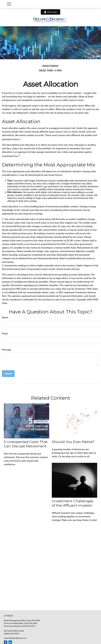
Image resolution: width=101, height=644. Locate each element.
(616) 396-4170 (28, 626)
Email (5, 333)
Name (5, 317)
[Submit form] (8, 374)
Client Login (50, 12)
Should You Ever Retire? (73, 442)
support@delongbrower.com (15, 638)
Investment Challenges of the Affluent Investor (73, 503)
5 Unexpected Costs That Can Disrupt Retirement (26, 444)
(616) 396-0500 (31, 623)
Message (7, 350)
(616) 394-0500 (33, 620)
